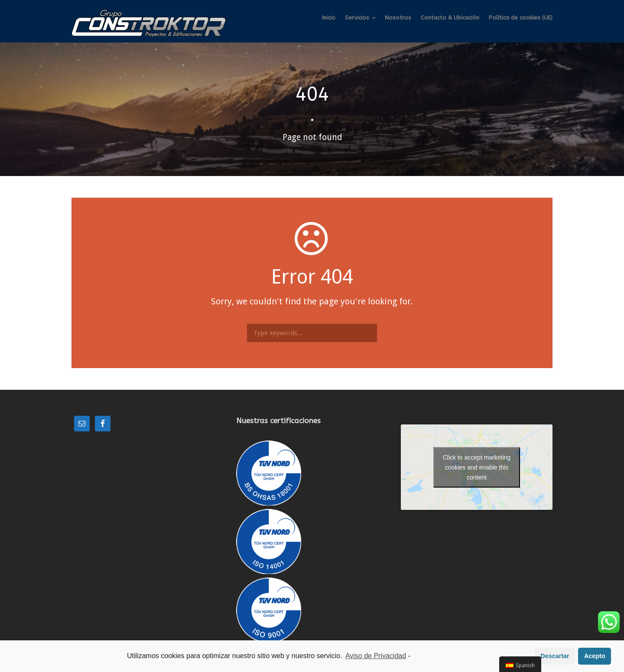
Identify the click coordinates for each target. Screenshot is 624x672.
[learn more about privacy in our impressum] (413, 657)
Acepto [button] (595, 656)
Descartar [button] (555, 656)
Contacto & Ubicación (450, 18)
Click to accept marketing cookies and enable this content (477, 467)
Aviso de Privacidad (376, 656)
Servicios (357, 18)
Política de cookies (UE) (521, 18)
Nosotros (398, 18)
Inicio (329, 18)
